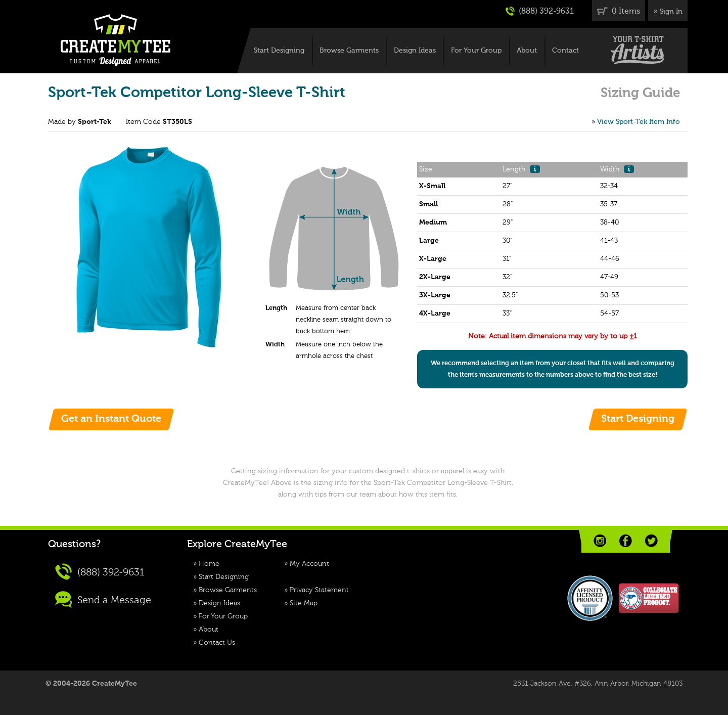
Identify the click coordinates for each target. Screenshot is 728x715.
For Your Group (476, 51)
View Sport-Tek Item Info (639, 122)
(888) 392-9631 (540, 11)
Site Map (304, 603)
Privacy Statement (319, 590)
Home (209, 564)
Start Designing (279, 51)
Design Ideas (415, 51)
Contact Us (217, 643)
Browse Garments (349, 51)
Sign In (671, 12)
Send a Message (103, 599)
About (527, 51)
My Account (309, 564)
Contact (565, 51)
